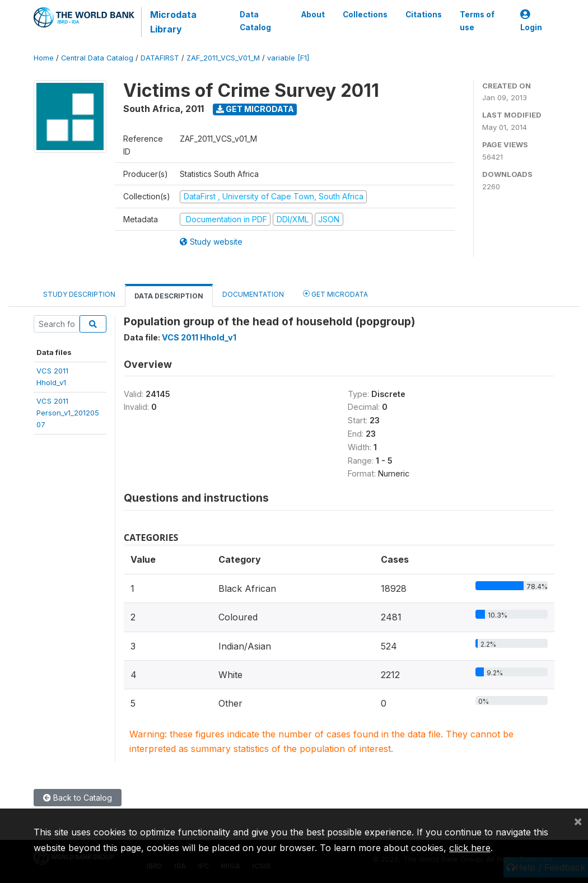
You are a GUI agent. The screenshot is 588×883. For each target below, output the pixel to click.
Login (531, 21)
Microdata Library (173, 22)
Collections (365, 15)
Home (44, 58)
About (313, 15)
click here (470, 848)
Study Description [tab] (79, 294)
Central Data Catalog (97, 58)
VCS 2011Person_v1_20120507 (68, 413)
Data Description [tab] (169, 296)
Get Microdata (255, 109)
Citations (424, 15)
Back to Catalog (78, 798)
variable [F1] (288, 58)
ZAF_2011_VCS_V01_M (223, 58)
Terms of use (477, 21)
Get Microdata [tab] (335, 294)
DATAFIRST (160, 58)
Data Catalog (255, 21)
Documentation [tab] (253, 294)
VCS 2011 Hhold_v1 (199, 337)
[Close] (578, 821)
